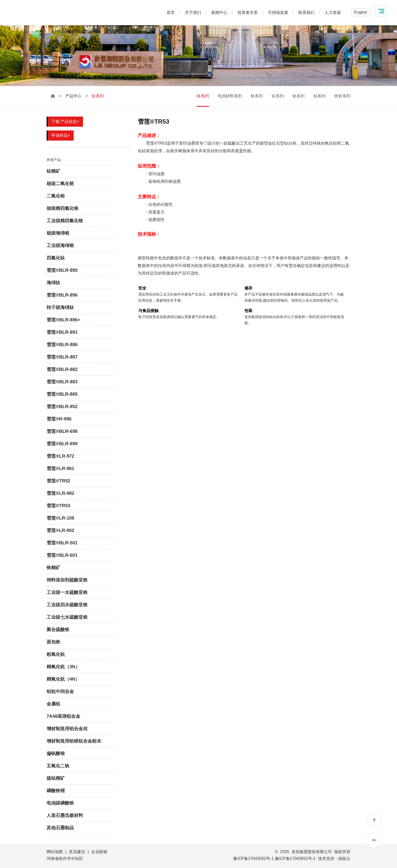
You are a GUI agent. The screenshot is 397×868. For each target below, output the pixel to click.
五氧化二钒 (58, 766)
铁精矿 (53, 568)
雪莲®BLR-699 (62, 444)
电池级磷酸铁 (60, 803)
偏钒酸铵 (56, 753)
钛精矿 (53, 171)
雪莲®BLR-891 (62, 332)
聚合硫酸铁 (58, 630)
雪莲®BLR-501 (62, 543)
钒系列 (299, 96)
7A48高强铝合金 (63, 716)
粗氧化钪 (56, 654)
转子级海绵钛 (60, 307)
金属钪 (53, 704)
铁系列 (257, 96)
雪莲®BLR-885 (62, 394)
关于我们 (193, 13)
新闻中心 (219, 13)
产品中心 (73, 96)
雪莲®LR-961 (60, 469)
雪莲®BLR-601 (62, 555)
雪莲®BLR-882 (62, 369)
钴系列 (320, 96)
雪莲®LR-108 (60, 518)
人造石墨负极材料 (65, 815)
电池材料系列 (230, 96)
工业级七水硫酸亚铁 (67, 617)
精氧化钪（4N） (63, 679)
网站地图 (55, 852)
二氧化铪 (56, 196)
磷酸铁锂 (56, 791)
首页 (171, 13)
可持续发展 (278, 13)
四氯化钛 (56, 258)
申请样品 (61, 135)
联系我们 (306, 13)
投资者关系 (248, 13)
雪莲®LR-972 (60, 456)
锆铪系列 (342, 96)
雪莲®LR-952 (60, 530)
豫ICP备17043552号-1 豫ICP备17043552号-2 (274, 859)
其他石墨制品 (60, 828)
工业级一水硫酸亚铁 (67, 592)
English (361, 12)
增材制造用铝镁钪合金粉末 (74, 741)
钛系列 (203, 96)
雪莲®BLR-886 (62, 345)
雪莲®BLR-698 (62, 431)
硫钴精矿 (56, 778)
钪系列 (278, 96)
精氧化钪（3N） (63, 667)
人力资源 (333, 13)
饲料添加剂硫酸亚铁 (67, 580)
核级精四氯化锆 (63, 208)
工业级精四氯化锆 (65, 221)
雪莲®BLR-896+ (63, 320)
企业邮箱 (99, 852)
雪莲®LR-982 (60, 493)
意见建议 (77, 852)
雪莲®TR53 (58, 506)
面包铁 (53, 642)
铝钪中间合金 (60, 692)
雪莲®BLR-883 (62, 382)
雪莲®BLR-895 (62, 270)
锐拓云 (344, 859)
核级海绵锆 (58, 233)
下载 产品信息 (65, 121)
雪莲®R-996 (59, 419)
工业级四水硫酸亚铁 (67, 605)
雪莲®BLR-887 (62, 357)
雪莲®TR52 (58, 481)
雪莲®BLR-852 (62, 407)
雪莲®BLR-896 (62, 295)
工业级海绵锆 (60, 246)
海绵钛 (53, 283)
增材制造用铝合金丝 (67, 729)
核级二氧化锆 (60, 184)
